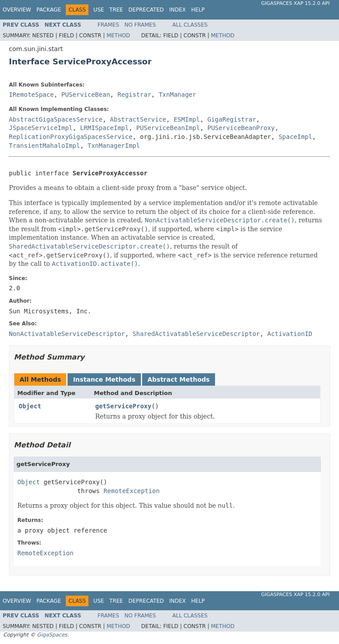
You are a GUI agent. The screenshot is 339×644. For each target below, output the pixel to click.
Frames (109, 25)
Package (49, 10)
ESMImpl (187, 119)
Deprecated (146, 10)
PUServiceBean (86, 95)
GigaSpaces (52, 635)
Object (30, 406)
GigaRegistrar (232, 119)
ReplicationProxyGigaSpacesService (71, 137)
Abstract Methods (179, 379)
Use (99, 10)
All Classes (190, 25)
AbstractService (138, 119)
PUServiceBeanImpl (168, 128)
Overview (17, 10)
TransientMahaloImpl (44, 146)
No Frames (140, 25)
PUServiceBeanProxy (241, 128)
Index (178, 10)
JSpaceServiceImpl (41, 128)
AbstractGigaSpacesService (56, 119)
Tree (116, 10)
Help (198, 10)
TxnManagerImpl (114, 146)
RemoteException (132, 491)
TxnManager (177, 95)
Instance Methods (104, 379)
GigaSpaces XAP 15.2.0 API (295, 3)
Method (118, 36)
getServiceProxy (123, 406)
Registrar (134, 95)
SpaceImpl (295, 137)
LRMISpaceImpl (104, 128)
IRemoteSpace (31, 95)
